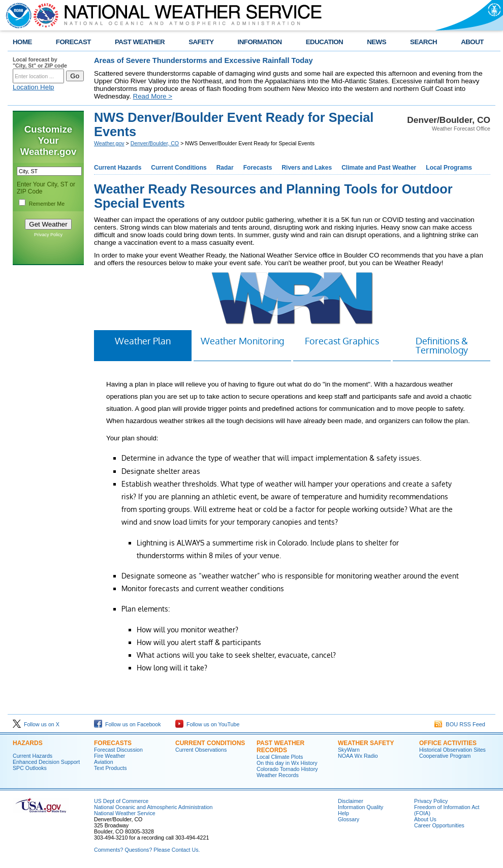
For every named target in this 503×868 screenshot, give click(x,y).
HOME (22, 42)
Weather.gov (109, 143)
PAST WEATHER (140, 42)
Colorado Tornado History (287, 769)
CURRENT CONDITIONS (210, 743)
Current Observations (201, 750)
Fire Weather (109, 756)
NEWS (376, 42)
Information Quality (360, 807)
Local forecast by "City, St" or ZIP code (40, 62)
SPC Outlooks (30, 768)
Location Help (34, 87)
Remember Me (47, 204)
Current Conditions (179, 168)
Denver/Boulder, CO (155, 143)
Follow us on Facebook (128, 724)
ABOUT (472, 42)
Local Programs (449, 168)
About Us (425, 819)
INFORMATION (260, 42)
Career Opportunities (439, 825)
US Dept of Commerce (121, 801)
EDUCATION (324, 42)
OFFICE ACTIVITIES (448, 743)
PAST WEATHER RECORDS (280, 747)
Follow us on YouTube (207, 724)
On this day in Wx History (287, 763)
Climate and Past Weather (379, 168)
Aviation (104, 762)
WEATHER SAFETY (366, 743)
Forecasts (258, 168)
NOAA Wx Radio (358, 756)
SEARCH (423, 42)
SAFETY (201, 42)
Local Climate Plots (280, 757)
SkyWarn (349, 750)
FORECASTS (113, 743)
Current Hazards (118, 168)
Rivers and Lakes (307, 168)
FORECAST (73, 42)
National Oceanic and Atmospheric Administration (153, 807)
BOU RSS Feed (460, 724)
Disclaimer (351, 801)
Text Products (111, 768)
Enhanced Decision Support (46, 762)
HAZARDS (28, 743)
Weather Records (278, 775)
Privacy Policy (48, 235)
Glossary (349, 819)
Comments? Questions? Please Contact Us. (147, 850)
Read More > (153, 96)
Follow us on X (36, 724)
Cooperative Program (445, 756)
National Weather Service (125, 813)
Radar (225, 168)
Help (343, 813)
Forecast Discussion (118, 750)
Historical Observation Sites (452, 750)
